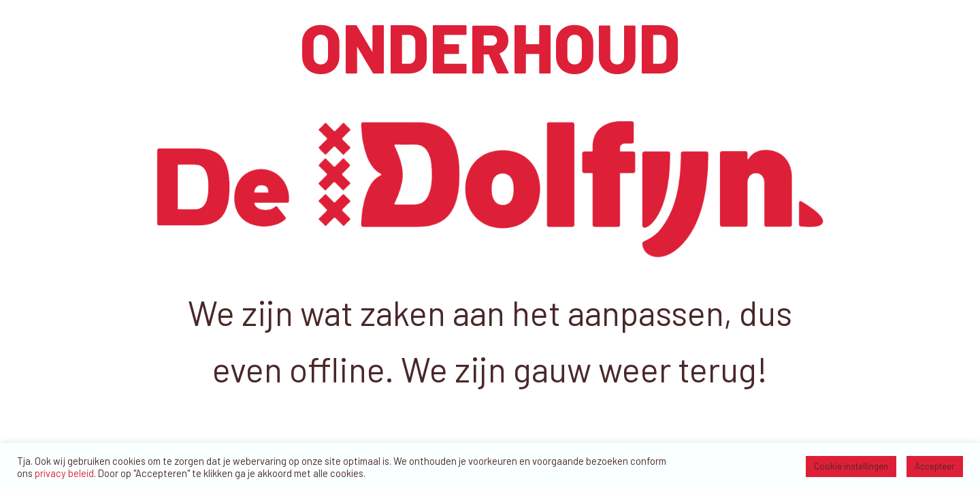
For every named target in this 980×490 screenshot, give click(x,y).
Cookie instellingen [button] (851, 466)
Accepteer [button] (935, 466)
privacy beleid (64, 473)
